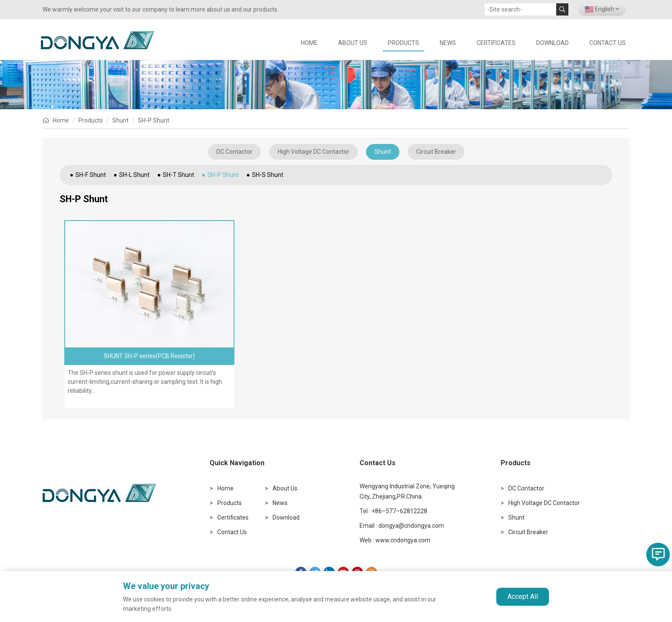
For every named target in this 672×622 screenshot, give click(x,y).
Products (403, 43)
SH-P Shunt (154, 120)
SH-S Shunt (268, 175)
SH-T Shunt (178, 175)
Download (552, 43)
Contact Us (607, 43)
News (448, 43)
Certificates (496, 43)
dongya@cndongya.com (411, 526)
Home (61, 120)
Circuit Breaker (436, 152)
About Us (353, 43)
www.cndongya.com (403, 540)
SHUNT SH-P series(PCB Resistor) (149, 356)
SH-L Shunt (134, 175)
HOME (309, 43)
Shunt (120, 120)
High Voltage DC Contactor (313, 152)
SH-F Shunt (91, 175)
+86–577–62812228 (399, 511)
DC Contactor (234, 152)
